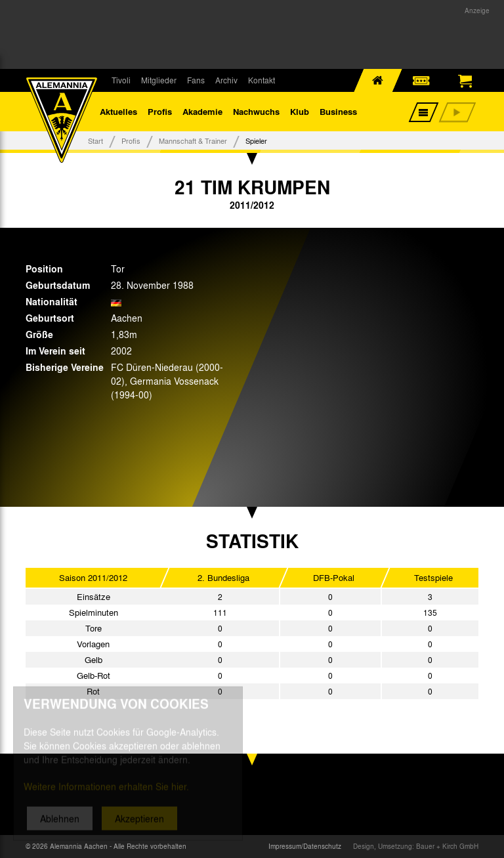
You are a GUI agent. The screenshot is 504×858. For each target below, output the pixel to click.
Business (338, 111)
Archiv (226, 80)
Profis (160, 111)
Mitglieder (159, 80)
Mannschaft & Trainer (193, 140)
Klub (300, 111)
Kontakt (262, 80)
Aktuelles (118, 111)
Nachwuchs (256, 111)
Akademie (202, 111)
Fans (196, 80)
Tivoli (121, 80)
